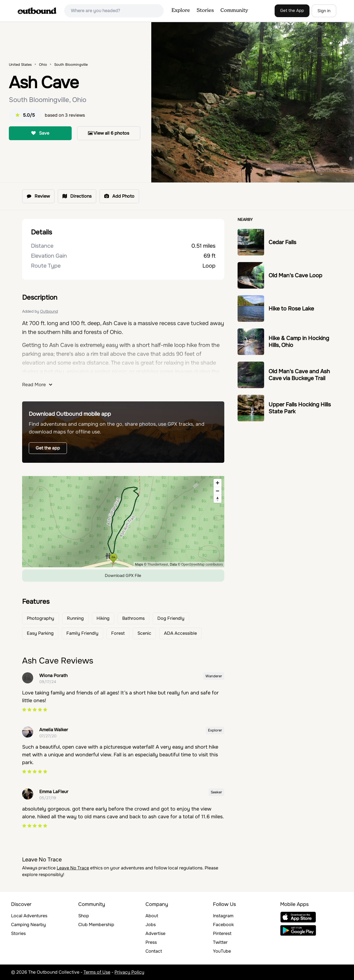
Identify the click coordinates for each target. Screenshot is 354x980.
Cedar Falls (282, 242)
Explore (181, 11)
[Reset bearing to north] (218, 499)
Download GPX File (123, 576)
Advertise (155, 933)
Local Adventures (29, 916)
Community (234, 11)
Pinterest (222, 933)
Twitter (220, 942)
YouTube (222, 951)
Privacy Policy (129, 972)
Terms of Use (97, 972)
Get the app (48, 448)
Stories (205, 11)
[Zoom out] (218, 491)
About (152, 916)
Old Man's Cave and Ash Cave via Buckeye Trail (299, 375)
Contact (154, 951)
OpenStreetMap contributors (202, 565)
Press (151, 942)
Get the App (292, 11)
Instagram (223, 916)
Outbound (49, 311)
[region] (123, 522)
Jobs (151, 925)
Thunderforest (158, 565)
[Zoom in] (218, 483)
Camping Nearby (28, 925)
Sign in (324, 11)
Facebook (223, 925)
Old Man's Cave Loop (295, 275)
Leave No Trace (73, 868)
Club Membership (96, 925)
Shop (84, 916)
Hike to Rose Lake (291, 309)
